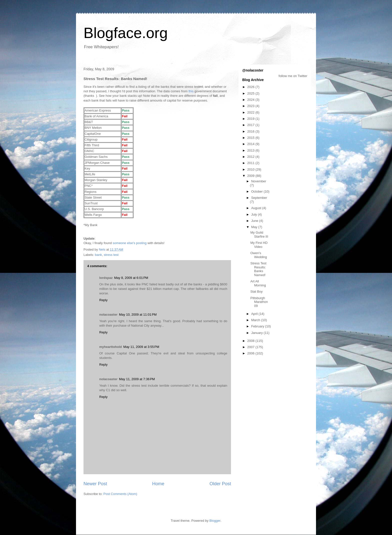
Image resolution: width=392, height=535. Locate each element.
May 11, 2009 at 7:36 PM (137, 379)
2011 (251, 163)
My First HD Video (259, 245)
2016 (251, 131)
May (255, 227)
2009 (251, 176)
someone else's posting (130, 243)
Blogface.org (126, 33)
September (259, 198)
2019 (251, 119)
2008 (251, 341)
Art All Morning (258, 283)
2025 (251, 93)
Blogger (215, 521)
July (255, 214)
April (255, 314)
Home (158, 484)
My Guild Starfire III (259, 234)
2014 (251, 144)
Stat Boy (256, 292)
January (257, 333)
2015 (251, 138)
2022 (251, 112)
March (256, 320)
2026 (251, 87)
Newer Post (95, 484)
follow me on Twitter (293, 76)
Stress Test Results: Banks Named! (258, 269)
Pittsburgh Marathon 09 (259, 302)
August (257, 208)
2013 (251, 150)
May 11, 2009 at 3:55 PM (141, 347)
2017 (251, 125)
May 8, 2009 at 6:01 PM (131, 278)
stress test (111, 255)
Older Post (220, 484)
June (255, 221)
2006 (251, 353)
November (259, 181)
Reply (103, 300)
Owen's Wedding (258, 255)
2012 (251, 157)
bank (98, 255)
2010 (251, 169)
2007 (251, 347)
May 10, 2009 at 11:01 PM (138, 315)
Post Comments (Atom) (120, 494)
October (257, 191)
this (191, 91)
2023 (251, 106)
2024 (251, 100)
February (258, 326)
